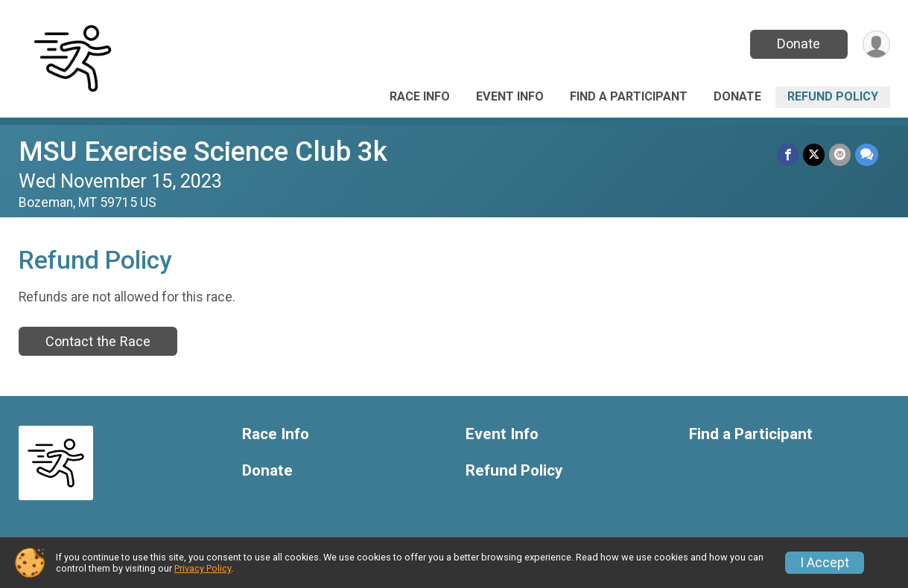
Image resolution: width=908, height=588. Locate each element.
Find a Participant (629, 96)
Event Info (510, 96)
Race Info (420, 96)
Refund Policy (833, 96)
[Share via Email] (840, 154)
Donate (799, 44)
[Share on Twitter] (814, 154)
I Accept (825, 563)
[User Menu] (876, 44)
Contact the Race (98, 341)
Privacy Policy (203, 568)
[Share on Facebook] (788, 154)
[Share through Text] (867, 154)
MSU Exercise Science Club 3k (203, 151)
